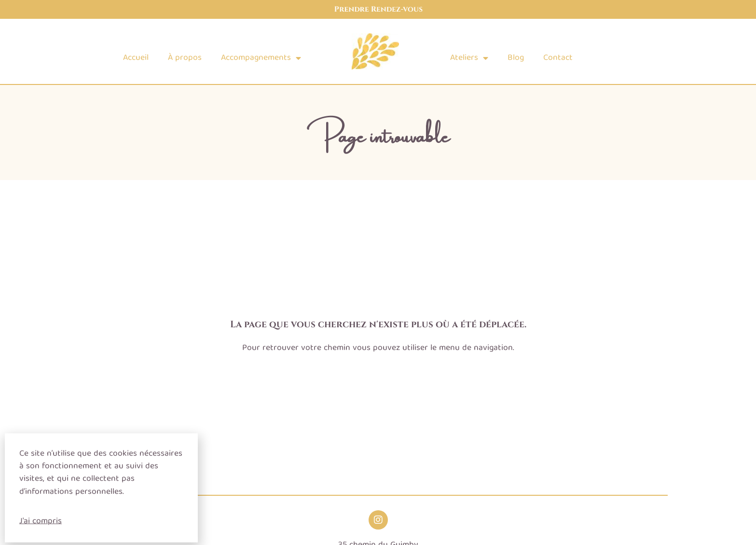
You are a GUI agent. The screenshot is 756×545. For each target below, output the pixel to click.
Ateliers (469, 58)
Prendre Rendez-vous (378, 9)
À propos (185, 58)
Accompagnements (261, 58)
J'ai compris (41, 525)
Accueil (136, 58)
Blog (516, 58)
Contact (558, 58)
